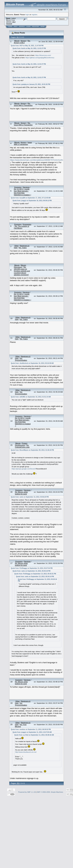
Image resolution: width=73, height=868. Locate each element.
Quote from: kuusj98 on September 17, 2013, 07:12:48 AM (31, 198)
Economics (27, 224)
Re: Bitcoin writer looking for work (21, 493)
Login (28, 26)
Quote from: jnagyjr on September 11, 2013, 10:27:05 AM (32, 732)
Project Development (21, 444)
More (43, 26)
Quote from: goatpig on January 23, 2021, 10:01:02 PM (31, 84)
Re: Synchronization (21, 359)
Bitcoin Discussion (20, 266)
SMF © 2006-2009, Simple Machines (50, 792)
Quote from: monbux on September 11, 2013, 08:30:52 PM (31, 729)
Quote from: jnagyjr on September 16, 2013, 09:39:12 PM (32, 201)
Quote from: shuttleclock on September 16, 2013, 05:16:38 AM (32, 363)
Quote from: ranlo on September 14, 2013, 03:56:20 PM (30, 497)
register (34, 14)
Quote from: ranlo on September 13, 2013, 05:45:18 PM (31, 571)
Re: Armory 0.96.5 (22, 42)
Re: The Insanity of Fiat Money (21, 227)
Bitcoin (17, 41)
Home (10, 26)
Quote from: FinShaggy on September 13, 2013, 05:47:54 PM (32, 568)
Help (16, 26)
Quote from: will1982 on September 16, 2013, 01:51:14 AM (31, 397)
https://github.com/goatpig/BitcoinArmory (40, 58)
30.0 (14, 22)
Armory (24, 41)
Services (26, 187)
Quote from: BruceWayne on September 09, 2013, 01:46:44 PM (32, 450)
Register (35, 26)
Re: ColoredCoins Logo (22, 446)
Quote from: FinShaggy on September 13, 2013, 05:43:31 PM (35, 574)
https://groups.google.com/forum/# (24, 469)
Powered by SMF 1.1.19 (27, 792)
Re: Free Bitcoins (21, 725)
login (27, 14)
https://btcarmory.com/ (43, 55)
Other (16, 246)
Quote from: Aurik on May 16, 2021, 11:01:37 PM (29, 48)
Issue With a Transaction (23, 143)
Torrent (9, 24)
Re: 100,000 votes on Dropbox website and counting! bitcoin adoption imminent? (22, 271)
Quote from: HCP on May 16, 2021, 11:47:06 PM (27, 46)
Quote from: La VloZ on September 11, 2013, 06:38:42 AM (34, 735)
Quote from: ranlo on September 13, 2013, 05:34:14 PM (35, 577)
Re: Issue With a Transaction (23, 104)
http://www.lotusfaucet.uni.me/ (26, 752)
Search (22, 26)
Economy (18, 187)
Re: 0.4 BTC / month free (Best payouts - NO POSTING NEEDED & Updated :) (22, 192)
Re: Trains (23, 248)
